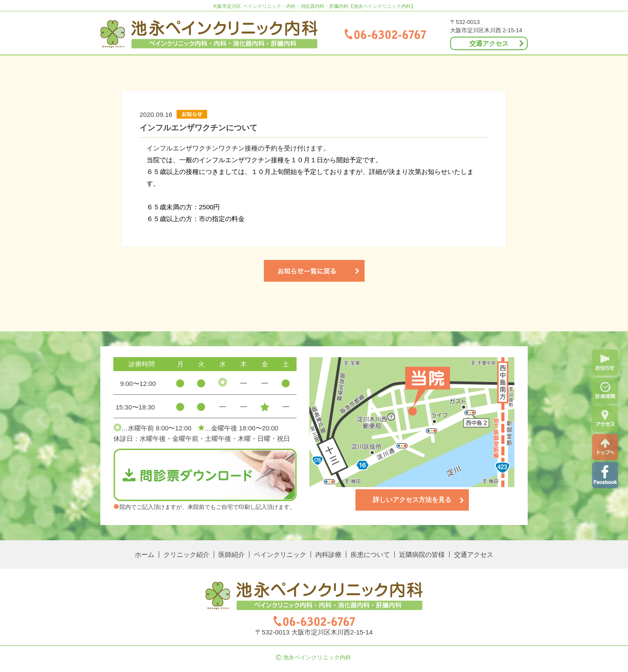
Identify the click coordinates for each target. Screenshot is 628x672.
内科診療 (328, 554)
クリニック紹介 (186, 554)
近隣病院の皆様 (422, 554)
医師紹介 (232, 554)
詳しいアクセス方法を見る (419, 500)
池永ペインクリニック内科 (314, 657)
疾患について (370, 554)
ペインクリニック (280, 554)
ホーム (145, 554)
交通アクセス (497, 43)
